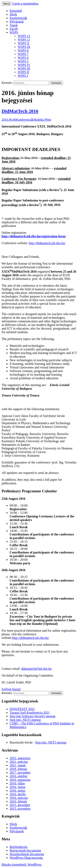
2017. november (20, 772)
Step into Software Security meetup (33, 716)
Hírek (13, 14)
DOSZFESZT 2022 (22, 709)
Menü (7, 4)
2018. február (18, 769)
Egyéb (14, 29)
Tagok (14, 25)
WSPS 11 (24, 40)
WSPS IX (24, 47)
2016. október (19, 776)
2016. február (18, 801)
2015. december (20, 805)
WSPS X (23, 43)
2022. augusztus (20, 758)
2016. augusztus (20, 780)
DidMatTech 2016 (20, 111)
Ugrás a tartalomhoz (25, 4)
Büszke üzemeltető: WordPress (22, 864)
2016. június (18, 787)
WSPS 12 (24, 36)
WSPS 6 (23, 58)
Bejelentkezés (19, 847)
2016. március (19, 798)
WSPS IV (24, 65)
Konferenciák (18, 18)
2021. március (19, 762)
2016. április (18, 794)
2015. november (20, 809)
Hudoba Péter (42, 120)
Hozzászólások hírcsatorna (27, 854)
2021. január (18, 765)
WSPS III (24, 68)
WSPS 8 (23, 50)
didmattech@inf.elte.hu (36, 669)
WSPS (14, 32)
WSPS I (23, 76)
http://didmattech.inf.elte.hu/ (47, 243)
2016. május (17, 791)
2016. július (17, 783)
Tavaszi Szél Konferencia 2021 (30, 713)
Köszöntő (16, 11)
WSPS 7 (23, 54)
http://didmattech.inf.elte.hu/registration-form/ (34, 236)
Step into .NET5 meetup (25, 720)
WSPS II (23, 72)
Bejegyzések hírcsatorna (25, 850)
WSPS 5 (23, 61)
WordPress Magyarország (26, 858)
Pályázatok (17, 22)
